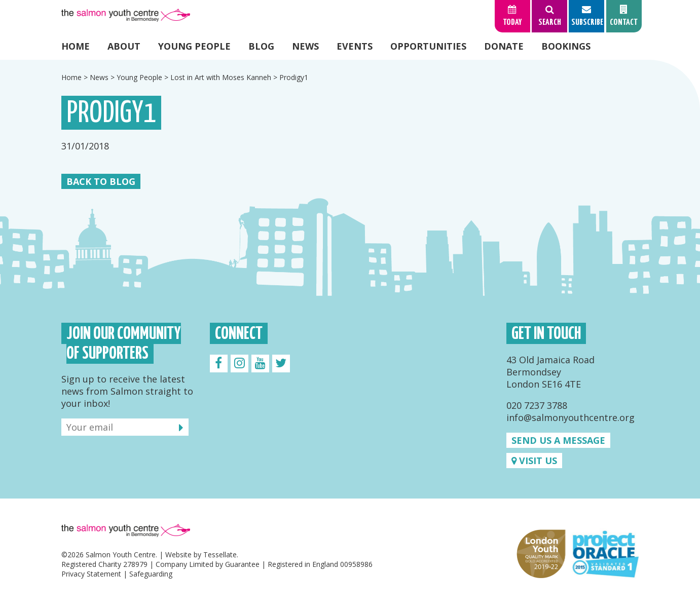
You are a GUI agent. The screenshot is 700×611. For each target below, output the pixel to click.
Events (355, 46)
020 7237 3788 (537, 405)
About (124, 46)
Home (76, 46)
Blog (261, 46)
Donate (504, 46)
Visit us (534, 461)
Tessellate (220, 555)
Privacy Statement (91, 574)
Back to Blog (101, 181)
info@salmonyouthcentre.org (570, 417)
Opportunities (428, 46)
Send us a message (558, 440)
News (305, 46)
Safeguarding (151, 574)
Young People (194, 46)
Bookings (566, 46)
